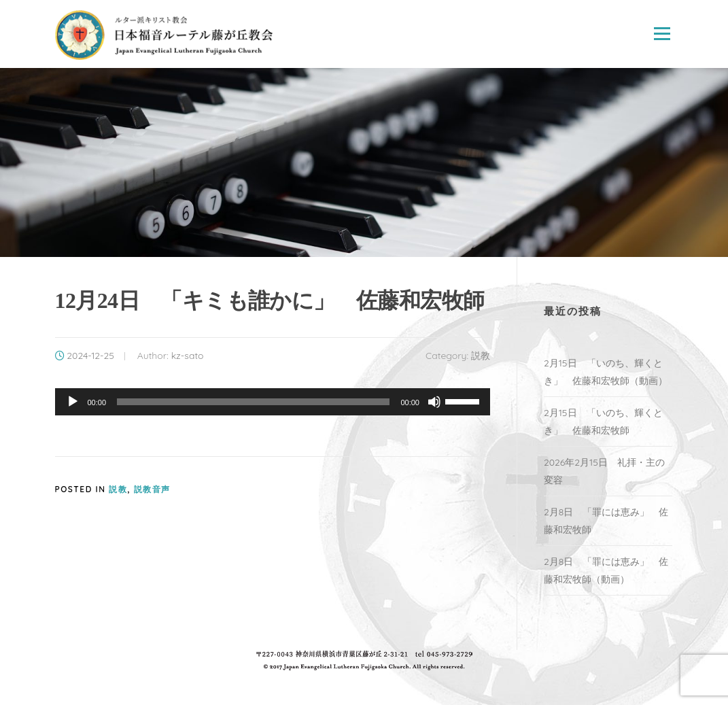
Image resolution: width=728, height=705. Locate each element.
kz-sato (188, 356)
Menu (662, 34)
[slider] (253, 402)
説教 (481, 356)
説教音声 (152, 489)
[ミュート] (434, 402)
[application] (273, 402)
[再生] (73, 402)
